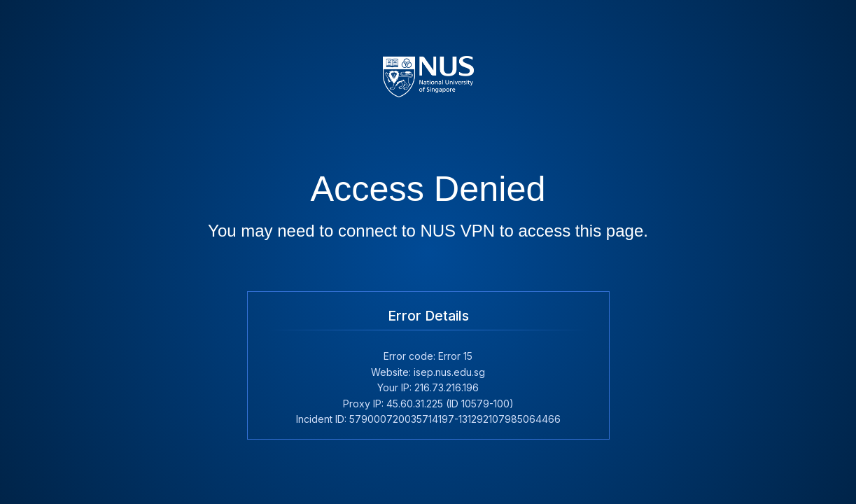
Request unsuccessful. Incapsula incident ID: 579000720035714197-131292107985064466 (428, 252)
